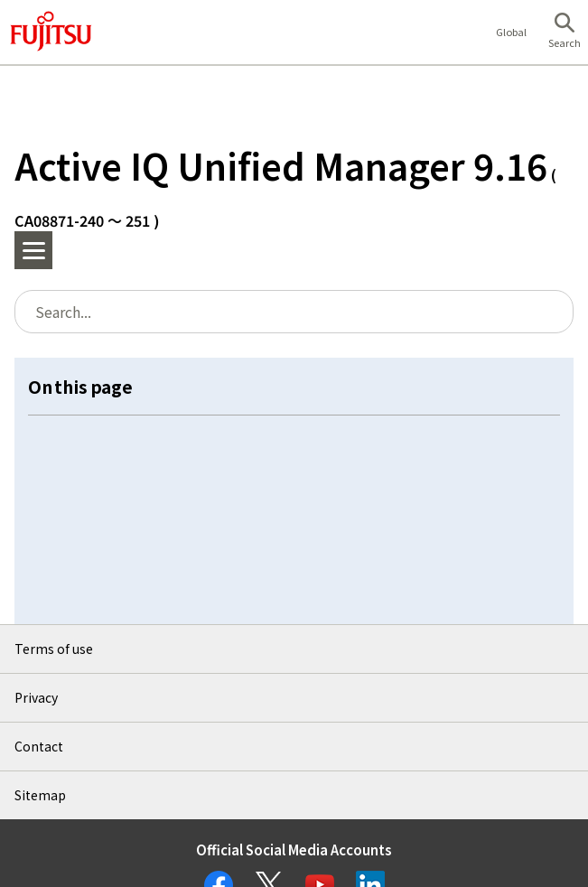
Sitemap (40, 795)
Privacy (36, 697)
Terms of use (54, 649)
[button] (565, 33)
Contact (39, 746)
